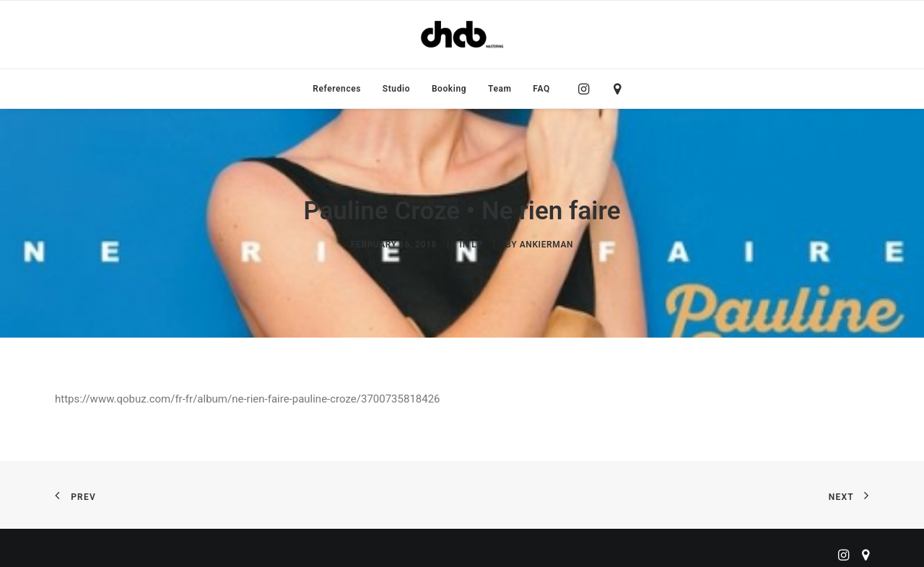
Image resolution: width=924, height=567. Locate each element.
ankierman (546, 241)
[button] (587, 89)
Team (500, 89)
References (337, 89)
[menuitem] (337, 89)
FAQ (541, 89)
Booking (449, 89)
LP (477, 241)
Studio (396, 89)
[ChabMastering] (462, 35)
